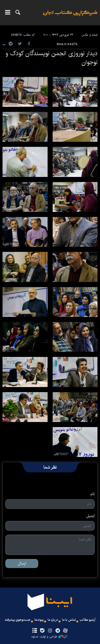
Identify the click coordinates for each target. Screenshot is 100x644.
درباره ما (53, 620)
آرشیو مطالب (88, 620)
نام (93, 494)
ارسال (22, 563)
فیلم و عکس (89, 35)
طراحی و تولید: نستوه (49, 637)
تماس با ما (69, 620)
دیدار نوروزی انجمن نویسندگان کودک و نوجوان (52, 58)
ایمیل (91, 516)
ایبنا (70, 17)
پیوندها (39, 620)
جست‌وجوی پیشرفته (18, 620)
